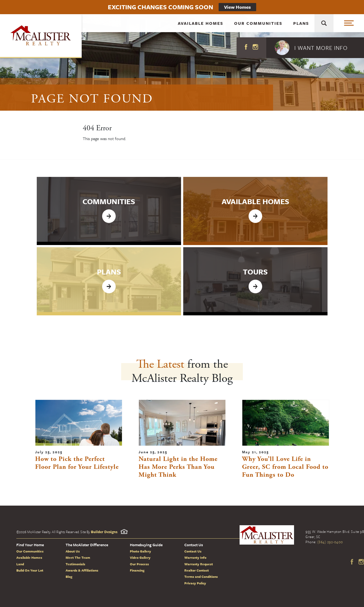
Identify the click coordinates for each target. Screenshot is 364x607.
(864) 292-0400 (330, 542)
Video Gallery (140, 557)
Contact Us (193, 551)
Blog (69, 576)
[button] (315, 48)
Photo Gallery (140, 551)
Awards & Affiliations (82, 570)
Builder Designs (104, 532)
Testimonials (75, 564)
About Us (73, 551)
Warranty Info (195, 557)
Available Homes (201, 26)
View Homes (237, 7)
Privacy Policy (195, 583)
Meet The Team (78, 557)
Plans (301, 26)
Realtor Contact (197, 570)
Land (20, 564)
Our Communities (258, 26)
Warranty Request (199, 564)
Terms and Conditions (201, 576)
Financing (137, 570)
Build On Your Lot (30, 570)
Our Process (139, 564)
